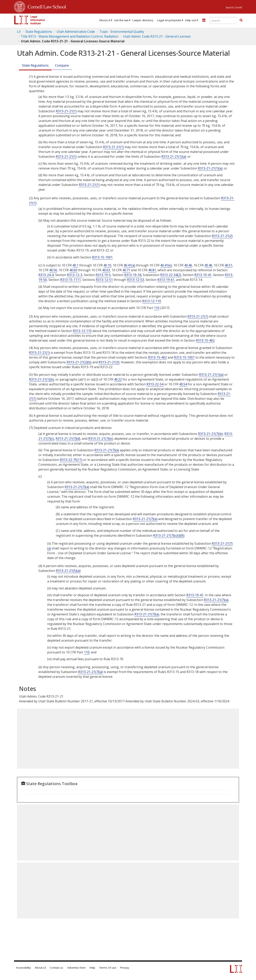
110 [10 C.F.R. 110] (157, 308)
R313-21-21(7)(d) (68, 439)
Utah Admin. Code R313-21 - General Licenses (157, 36)
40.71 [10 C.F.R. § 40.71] (126, 270)
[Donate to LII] (204, 20)
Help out (190, 20)
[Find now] (241, 20)
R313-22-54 (155, 384)
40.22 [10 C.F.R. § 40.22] (118, 379)
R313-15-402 (205, 340)
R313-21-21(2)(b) (79, 362)
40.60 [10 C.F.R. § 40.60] (73, 270)
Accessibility (23, 968)
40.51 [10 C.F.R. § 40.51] (228, 265)
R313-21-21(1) (66, 111)
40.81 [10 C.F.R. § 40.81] (152, 270)
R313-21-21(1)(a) (174, 157)
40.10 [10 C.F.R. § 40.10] (107, 265)
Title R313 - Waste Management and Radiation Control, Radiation (70, 36)
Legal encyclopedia (169, 20)
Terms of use (108, 968)
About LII (105, 20)
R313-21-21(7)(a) (107, 450)
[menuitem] (105, 20)
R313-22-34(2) (171, 275)
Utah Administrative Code (76, 32)
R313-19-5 (103, 275)
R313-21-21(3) (109, 362)
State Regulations (39, 32)
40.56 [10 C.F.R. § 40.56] (53, 270)
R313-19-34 (133, 275)
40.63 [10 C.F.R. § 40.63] (106, 270)
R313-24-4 (46, 275)
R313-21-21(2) (222, 236)
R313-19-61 (166, 280)
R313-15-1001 (102, 257)
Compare (62, 65)
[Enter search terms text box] (223, 20)
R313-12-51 (104, 280)
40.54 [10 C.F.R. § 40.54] (183, 384)
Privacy (125, 968)
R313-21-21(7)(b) (210, 434)
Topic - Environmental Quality (122, 32)
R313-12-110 (152, 301)
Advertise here (76, 968)
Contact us (56, 968)
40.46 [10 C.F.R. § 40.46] (188, 265)
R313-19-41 (203, 275)
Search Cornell (234, 7)
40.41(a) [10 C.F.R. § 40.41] (129, 265)
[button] (241, 20)
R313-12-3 (75, 275)
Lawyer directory (143, 20)
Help (92, 968)
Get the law (121, 20)
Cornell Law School (46, 6)
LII (19, 32)
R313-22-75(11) (71, 460)
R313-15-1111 (70, 280)
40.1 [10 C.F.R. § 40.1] (75, 265)
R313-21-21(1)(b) (41, 379)
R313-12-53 (135, 280)
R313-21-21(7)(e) (100, 439)
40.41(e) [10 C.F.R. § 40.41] (166, 265)
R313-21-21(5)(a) (68, 571)
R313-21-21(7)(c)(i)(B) (169, 535)
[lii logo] (30, 20)
